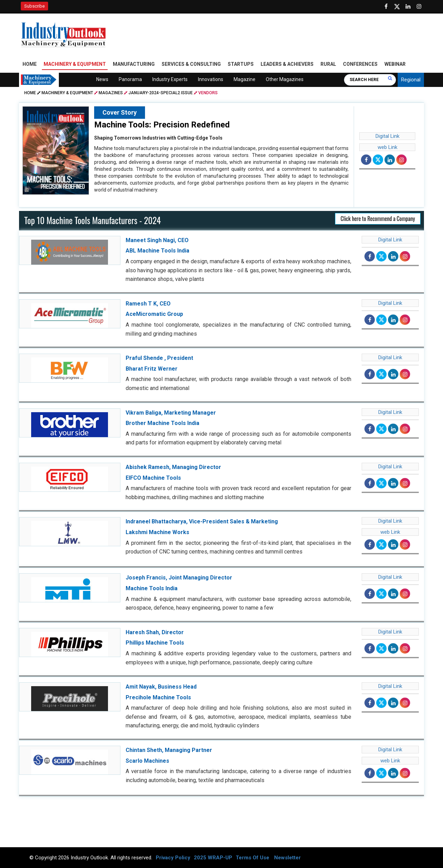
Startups (241, 64)
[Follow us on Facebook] (386, 7)
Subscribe (34, 6)
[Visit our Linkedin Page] (408, 7)
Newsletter (287, 858)
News (102, 79)
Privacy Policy (173, 858)
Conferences (360, 64)
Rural (328, 64)
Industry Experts (170, 79)
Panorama (130, 79)
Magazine (245, 79)
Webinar (395, 64)
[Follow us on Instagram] (419, 7)
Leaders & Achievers (287, 64)
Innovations (211, 79)
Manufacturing (134, 64)
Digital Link (387, 136)
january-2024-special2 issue (161, 93)
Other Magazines (285, 79)
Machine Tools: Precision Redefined (162, 125)
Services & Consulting (191, 64)
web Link (387, 147)
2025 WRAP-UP (213, 858)
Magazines (111, 93)
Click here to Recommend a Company (378, 219)
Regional (411, 80)
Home (30, 64)
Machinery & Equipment (75, 64)
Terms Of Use (252, 858)
